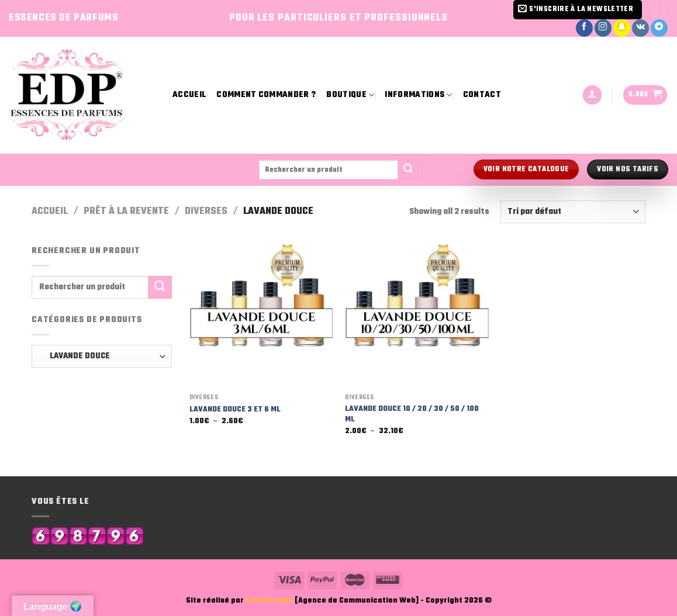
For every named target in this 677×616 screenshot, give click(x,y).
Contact (482, 95)
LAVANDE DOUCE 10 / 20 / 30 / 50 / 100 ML (412, 415)
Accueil (189, 95)
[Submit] (408, 169)
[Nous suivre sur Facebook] (584, 28)
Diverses (206, 211)
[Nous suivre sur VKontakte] (640, 28)
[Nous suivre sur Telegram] (659, 28)
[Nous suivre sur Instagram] (603, 28)
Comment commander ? (266, 95)
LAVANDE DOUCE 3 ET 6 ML (235, 410)
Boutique (350, 95)
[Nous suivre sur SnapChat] (622, 28)
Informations (418, 95)
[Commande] (573, 212)
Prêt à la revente (126, 211)
